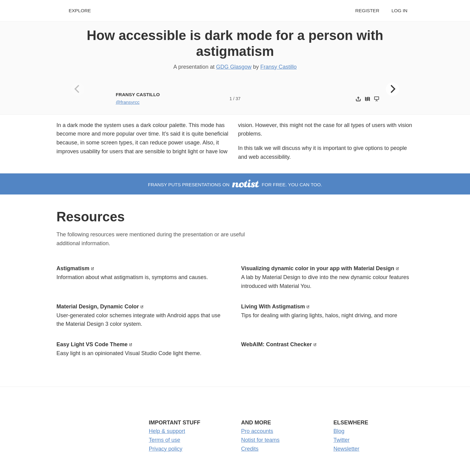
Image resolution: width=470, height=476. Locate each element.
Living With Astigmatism (273, 307)
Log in (399, 11)
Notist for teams (260, 440)
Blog (339, 431)
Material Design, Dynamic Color (98, 307)
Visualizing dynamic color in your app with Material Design (318, 268)
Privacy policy (166, 449)
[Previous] (78, 89)
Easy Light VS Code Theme (92, 344)
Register (367, 11)
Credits (250, 449)
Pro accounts (257, 431)
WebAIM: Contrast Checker (277, 344)
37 (238, 99)
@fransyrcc (128, 102)
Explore (80, 11)
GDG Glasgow (234, 67)
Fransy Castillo (278, 67)
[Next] (392, 89)
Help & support (167, 431)
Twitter (342, 440)
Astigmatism (73, 268)
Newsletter (347, 449)
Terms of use (165, 440)
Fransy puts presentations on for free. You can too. (235, 185)
